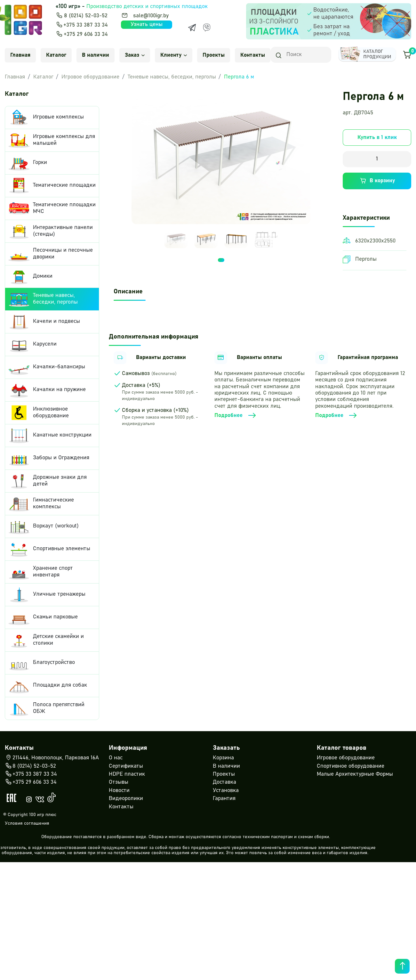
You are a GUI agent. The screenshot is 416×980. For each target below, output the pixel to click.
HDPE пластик (127, 774)
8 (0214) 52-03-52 (86, 16)
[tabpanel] (176, 226)
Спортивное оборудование (351, 766)
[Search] (301, 55)
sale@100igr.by (151, 16)
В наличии (96, 55)
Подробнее (236, 416)
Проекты (214, 55)
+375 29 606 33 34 (86, 34)
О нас (116, 758)
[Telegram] (192, 28)
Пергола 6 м (239, 77)
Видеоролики (126, 799)
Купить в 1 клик (377, 138)
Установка (226, 791)
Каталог (56, 55)
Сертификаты (126, 766)
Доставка (224, 782)
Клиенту (174, 55)
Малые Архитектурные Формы (355, 774)
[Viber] (207, 28)
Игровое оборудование (90, 77)
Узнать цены (147, 24)
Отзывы (119, 782)
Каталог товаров (342, 748)
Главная (20, 55)
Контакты (253, 55)
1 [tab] (221, 246)
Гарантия (224, 799)
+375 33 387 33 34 (86, 25)
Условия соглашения (27, 823)
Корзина (223, 758)
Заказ (135, 55)
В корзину (377, 181)
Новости (119, 791)
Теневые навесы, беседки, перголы (172, 77)
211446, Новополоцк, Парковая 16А (52, 758)
